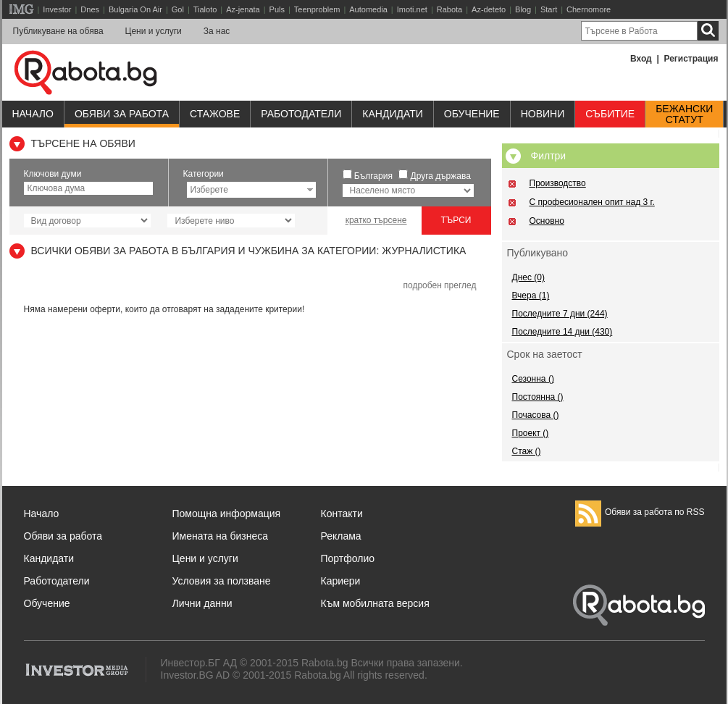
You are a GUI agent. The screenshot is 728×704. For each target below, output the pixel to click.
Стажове (215, 114)
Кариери (341, 581)
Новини (543, 114)
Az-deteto (489, 9)
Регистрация (691, 59)
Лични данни (202, 603)
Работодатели (301, 114)
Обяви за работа (122, 114)
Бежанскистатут (684, 114)
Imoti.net (412, 9)
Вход (641, 59)
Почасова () (536, 415)
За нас (217, 31)
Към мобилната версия (375, 603)
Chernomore (589, 9)
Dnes (90, 9)
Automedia (368, 9)
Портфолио (348, 558)
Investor (57, 9)
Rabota (449, 9)
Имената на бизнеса (221, 536)
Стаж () (527, 451)
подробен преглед (439, 285)
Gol (178, 9)
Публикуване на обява (58, 31)
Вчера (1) (531, 296)
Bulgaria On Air (135, 9)
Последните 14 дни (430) (562, 332)
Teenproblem (317, 9)
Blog (523, 9)
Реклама (341, 536)
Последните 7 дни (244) (560, 314)
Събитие (610, 114)
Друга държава (441, 176)
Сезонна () (533, 379)
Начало (33, 114)
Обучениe (472, 114)
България (373, 176)
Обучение (47, 603)
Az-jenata (243, 9)
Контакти (342, 514)
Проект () (531, 433)
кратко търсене (376, 220)
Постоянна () (538, 397)
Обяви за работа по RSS (640, 512)
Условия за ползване (222, 581)
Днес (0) (528, 277)
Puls (277, 9)
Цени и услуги (154, 31)
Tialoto (205, 9)
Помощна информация (227, 514)
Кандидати (393, 114)
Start (549, 9)
